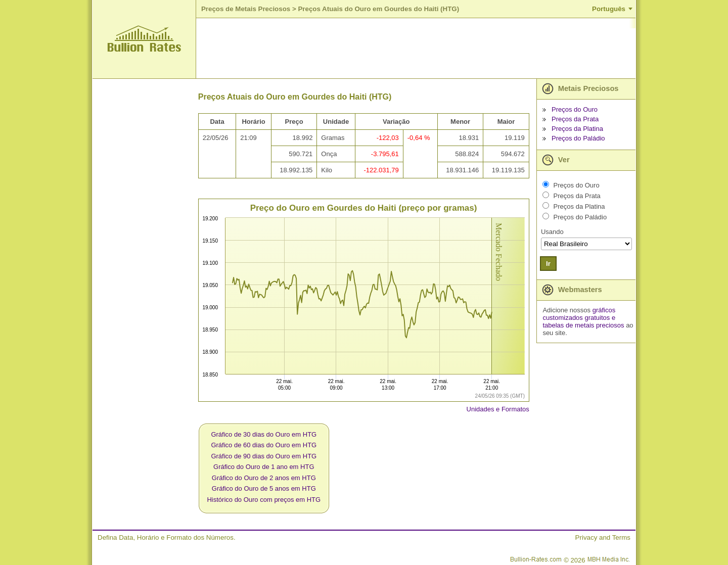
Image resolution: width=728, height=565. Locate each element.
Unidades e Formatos (498, 409)
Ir (548, 264)
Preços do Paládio (578, 138)
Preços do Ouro (575, 109)
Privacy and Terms (603, 537)
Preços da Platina (577, 129)
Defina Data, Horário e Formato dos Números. (167, 537)
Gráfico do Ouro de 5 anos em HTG (264, 488)
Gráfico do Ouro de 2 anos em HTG (264, 478)
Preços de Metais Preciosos (246, 9)
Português (609, 9)
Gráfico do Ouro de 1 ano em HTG (264, 467)
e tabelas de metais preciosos (583, 321)
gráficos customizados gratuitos (579, 314)
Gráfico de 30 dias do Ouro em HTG (264, 434)
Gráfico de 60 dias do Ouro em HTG (264, 445)
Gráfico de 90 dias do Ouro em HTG (264, 456)
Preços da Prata (575, 119)
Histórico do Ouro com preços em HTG (264, 500)
